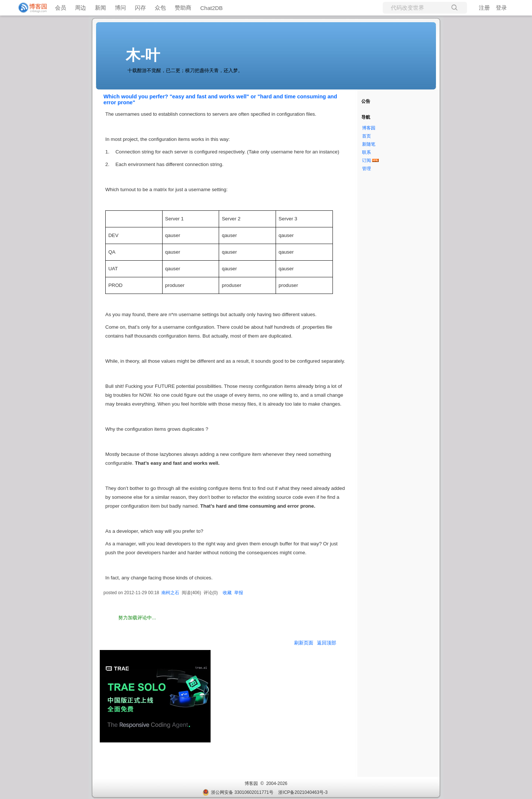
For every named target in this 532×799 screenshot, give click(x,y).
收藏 (227, 593)
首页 (366, 136)
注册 (484, 8)
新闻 (100, 8)
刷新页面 (304, 643)
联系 (366, 152)
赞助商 (183, 8)
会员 (61, 8)
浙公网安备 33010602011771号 (238, 792)
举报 (239, 593)
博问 (120, 8)
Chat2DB (212, 8)
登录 (501, 8)
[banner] (30, 8)
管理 (366, 169)
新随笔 (369, 144)
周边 (81, 8)
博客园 (369, 128)
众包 (160, 8)
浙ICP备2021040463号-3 (303, 792)
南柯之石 (170, 593)
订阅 (366, 160)
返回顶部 (327, 643)
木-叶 (143, 55)
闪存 (140, 8)
